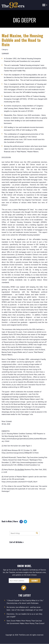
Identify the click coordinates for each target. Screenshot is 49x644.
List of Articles (16, 542)
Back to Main (7, 521)
